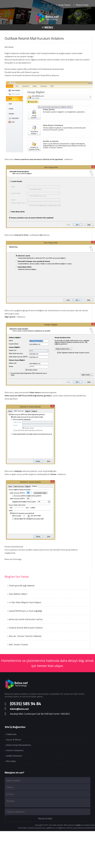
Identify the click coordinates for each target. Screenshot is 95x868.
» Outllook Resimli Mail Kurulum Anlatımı (25, 628)
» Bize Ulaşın (10, 761)
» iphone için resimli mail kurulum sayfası (25, 619)
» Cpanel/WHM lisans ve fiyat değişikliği (25, 611)
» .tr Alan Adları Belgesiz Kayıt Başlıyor (24, 602)
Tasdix (78, 825)
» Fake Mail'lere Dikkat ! (17, 594)
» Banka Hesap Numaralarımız (18, 745)
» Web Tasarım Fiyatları (18, 644)
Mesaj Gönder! (45, 818)
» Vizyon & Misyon (13, 740)
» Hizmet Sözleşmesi (14, 750)
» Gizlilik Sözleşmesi (13, 756)
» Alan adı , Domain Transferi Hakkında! (24, 636)
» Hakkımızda (11, 734)
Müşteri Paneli (81, 5)
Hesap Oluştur (64, 5)
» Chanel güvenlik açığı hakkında (21, 585)
